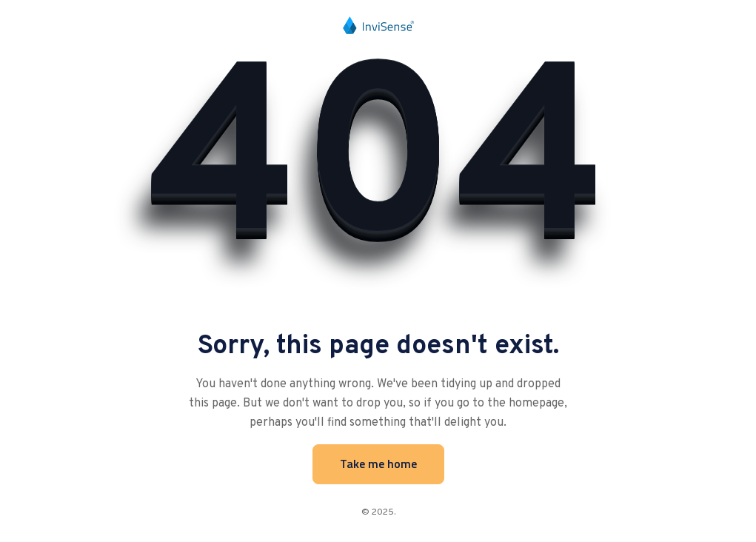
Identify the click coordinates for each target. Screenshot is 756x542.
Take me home (378, 464)
